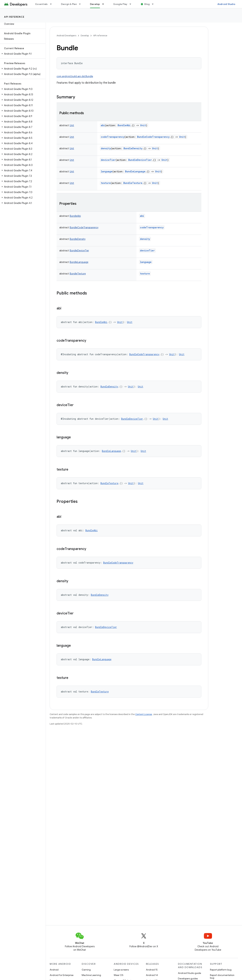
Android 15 (152, 970)
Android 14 (152, 975)
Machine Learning (91, 975)
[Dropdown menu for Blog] (154, 4)
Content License (144, 714)
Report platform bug (221, 970)
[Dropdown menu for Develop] (105, 4)
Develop (85, 36)
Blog (147, 4)
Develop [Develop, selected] (95, 4)
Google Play (120, 4)
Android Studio (226, 4)
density (106, 148)
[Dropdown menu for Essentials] (52, 4)
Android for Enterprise (62, 975)
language (107, 171)
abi (103, 125)
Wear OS (119, 975)
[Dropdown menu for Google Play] (132, 4)
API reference (14, 17)
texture (106, 183)
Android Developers (66, 36)
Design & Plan (69, 4)
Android (54, 970)
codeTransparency (113, 137)
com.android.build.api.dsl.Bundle (75, 76)
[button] (22, 54)
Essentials (42, 4)
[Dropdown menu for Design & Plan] (81, 4)
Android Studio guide (189, 973)
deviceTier (108, 160)
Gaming (86, 970)
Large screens (121, 970)
